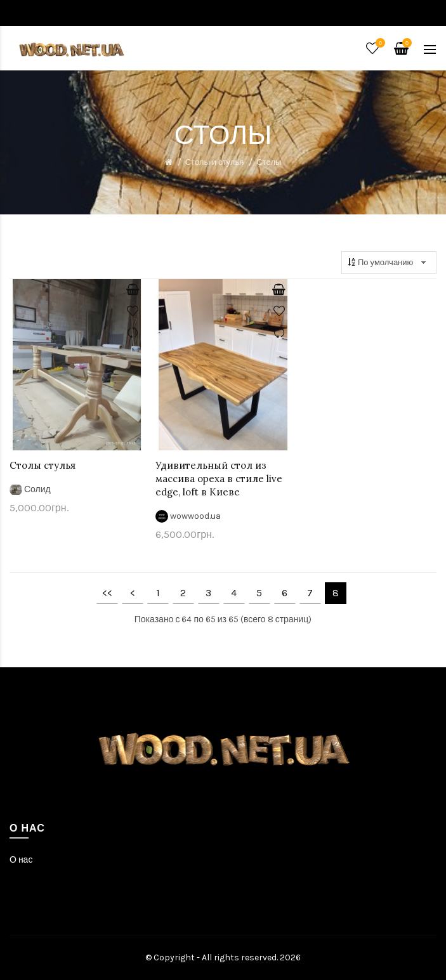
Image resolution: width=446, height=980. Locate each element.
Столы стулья (43, 465)
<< (107, 593)
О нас (21, 860)
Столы (269, 162)
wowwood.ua (195, 516)
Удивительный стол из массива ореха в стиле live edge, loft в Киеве (219, 479)
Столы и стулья (215, 162)
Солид (37, 489)
